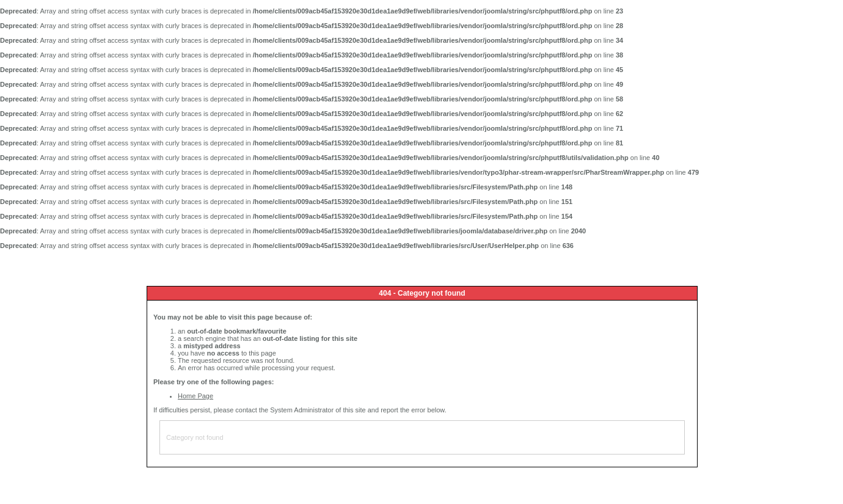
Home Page (195, 396)
